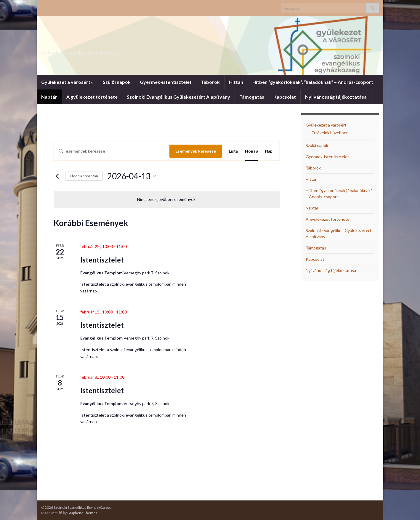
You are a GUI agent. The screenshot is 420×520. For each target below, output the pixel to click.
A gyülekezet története (92, 97)
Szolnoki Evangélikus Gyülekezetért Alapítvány (178, 97)
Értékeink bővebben (330, 133)
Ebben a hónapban (84, 176)
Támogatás (252, 97)
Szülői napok (117, 82)
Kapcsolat (285, 97)
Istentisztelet (102, 260)
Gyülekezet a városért (67, 82)
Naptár (49, 97)
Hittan (236, 82)
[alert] (167, 200)
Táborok (210, 82)
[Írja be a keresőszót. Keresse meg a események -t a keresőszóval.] (112, 151)
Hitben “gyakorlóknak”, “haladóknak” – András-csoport (313, 82)
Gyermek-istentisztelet (166, 82)
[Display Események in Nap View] (269, 151)
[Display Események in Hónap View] (251, 151)
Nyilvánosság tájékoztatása (336, 97)
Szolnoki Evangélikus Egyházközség (109, 51)
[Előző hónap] (57, 176)
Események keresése (196, 151)
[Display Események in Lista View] (233, 151)
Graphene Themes (82, 513)
